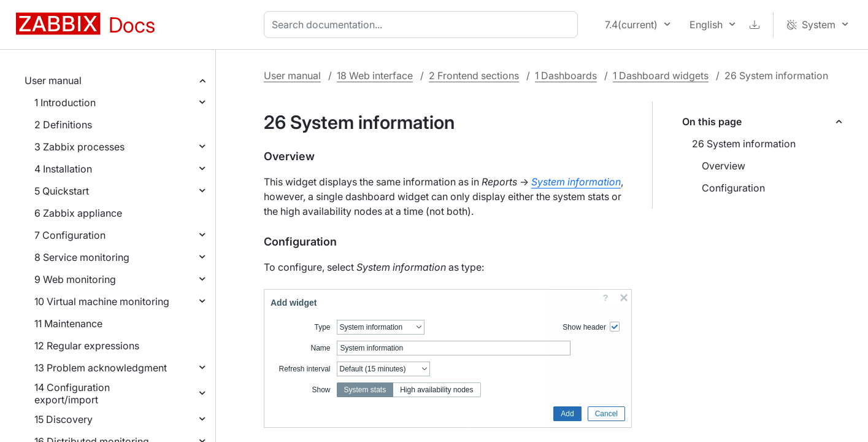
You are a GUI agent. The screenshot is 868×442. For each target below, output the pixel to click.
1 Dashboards (566, 76)
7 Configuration (70, 235)
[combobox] (423, 25)
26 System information (744, 144)
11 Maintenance (68, 324)
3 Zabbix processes (79, 147)
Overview (724, 166)
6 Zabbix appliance (78, 213)
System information (576, 182)
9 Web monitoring (75, 279)
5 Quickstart (62, 191)
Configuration (733, 188)
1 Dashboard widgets (661, 76)
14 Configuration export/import (72, 394)
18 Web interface (375, 76)
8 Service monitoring (82, 257)
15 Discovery (63, 419)
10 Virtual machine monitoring (102, 301)
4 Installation (63, 169)
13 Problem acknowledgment (101, 368)
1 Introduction (65, 103)
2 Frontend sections (474, 76)
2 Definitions (63, 125)
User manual (53, 80)
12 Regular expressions (87, 346)
